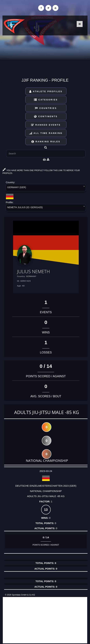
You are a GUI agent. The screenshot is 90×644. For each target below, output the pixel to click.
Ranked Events (46, 125)
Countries (46, 108)
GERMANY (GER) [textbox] (17, 187)
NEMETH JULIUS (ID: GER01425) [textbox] (25, 207)
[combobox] (46, 188)
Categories (46, 100)
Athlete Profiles (46, 91)
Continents (46, 116)
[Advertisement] (45, 620)
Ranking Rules (46, 142)
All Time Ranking (46, 133)
